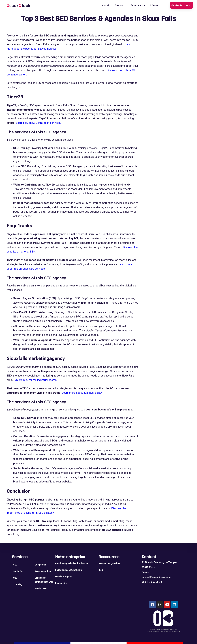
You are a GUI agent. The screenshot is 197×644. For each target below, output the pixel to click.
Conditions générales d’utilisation (72, 564)
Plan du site (61, 583)
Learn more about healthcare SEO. (82, 393)
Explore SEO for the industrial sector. (35, 380)
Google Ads (40, 565)
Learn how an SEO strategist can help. (38, 123)
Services (120, 5)
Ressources (138, 5)
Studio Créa (41, 589)
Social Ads (18, 572)
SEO (15, 565)
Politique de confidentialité (68, 570)
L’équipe (154, 5)
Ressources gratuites (109, 564)
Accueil (106, 5)
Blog (101, 570)
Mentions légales (64, 577)
